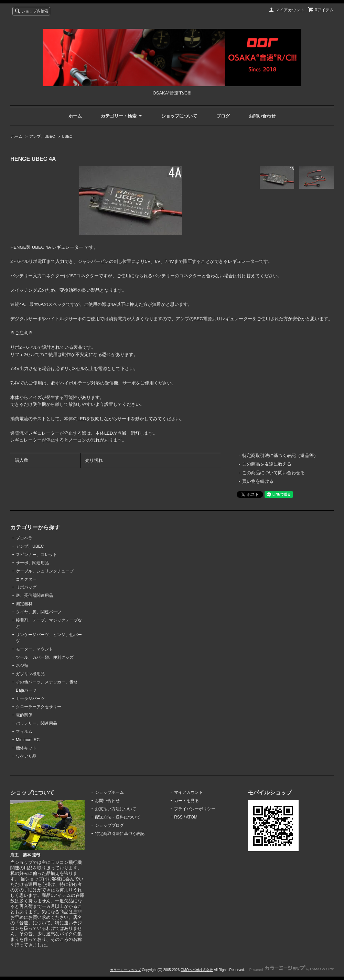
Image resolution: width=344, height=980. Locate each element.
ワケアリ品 (26, 756)
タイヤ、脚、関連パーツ (39, 612)
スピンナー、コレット (36, 555)
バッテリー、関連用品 (36, 723)
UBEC (67, 136)
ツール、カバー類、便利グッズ (45, 657)
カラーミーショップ (126, 970)
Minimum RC (28, 740)
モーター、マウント (34, 649)
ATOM (192, 817)
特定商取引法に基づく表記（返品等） (280, 455)
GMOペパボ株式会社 (197, 970)
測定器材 (24, 604)
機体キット (26, 748)
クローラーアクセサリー (39, 707)
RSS (178, 817)
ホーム (75, 116)
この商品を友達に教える (267, 464)
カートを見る (186, 801)
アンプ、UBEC (42, 136)
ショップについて (179, 116)
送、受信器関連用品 (34, 595)
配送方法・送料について (118, 817)
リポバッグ (26, 587)
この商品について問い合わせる (273, 473)
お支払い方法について (116, 809)
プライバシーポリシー (195, 809)
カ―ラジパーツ (30, 699)
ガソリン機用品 (30, 674)
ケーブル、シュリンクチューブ (45, 571)
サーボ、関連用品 (32, 563)
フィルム (24, 732)
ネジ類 (22, 666)
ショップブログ (109, 825)
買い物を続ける (258, 481)
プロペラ (24, 538)
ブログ (223, 116)
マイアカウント (290, 10)
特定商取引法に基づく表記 (120, 834)
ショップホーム (109, 792)
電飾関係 (24, 715)
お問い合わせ (262, 116)
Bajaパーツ (26, 690)
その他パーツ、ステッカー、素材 (47, 682)
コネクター (26, 579)
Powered (292, 970)
